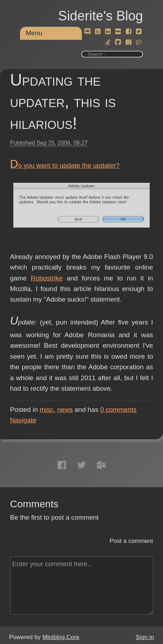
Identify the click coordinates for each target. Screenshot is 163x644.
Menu (34, 33)
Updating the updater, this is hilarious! (63, 102)
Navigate (23, 420)
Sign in (145, 637)
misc (47, 410)
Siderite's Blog (100, 16)
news (65, 410)
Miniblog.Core (61, 637)
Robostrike (47, 278)
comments (118, 410)
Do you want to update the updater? (65, 165)
